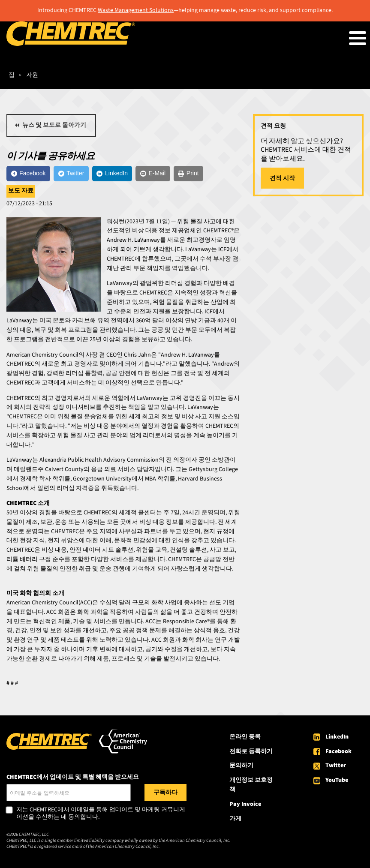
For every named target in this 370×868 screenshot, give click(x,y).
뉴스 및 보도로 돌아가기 (54, 125)
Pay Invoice (245, 804)
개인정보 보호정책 (251, 785)
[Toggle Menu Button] (358, 38)
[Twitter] (71, 174)
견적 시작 (282, 178)
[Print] (188, 174)
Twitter (336, 766)
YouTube (337, 780)
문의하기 (241, 766)
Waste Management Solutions (136, 10)
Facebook (338, 751)
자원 (32, 75)
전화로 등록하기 (251, 751)
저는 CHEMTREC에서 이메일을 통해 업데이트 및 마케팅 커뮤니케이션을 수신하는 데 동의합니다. (101, 814)
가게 (235, 819)
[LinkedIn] (112, 174)
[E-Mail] (153, 174)
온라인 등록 (245, 737)
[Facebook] (28, 174)
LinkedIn (337, 737)
